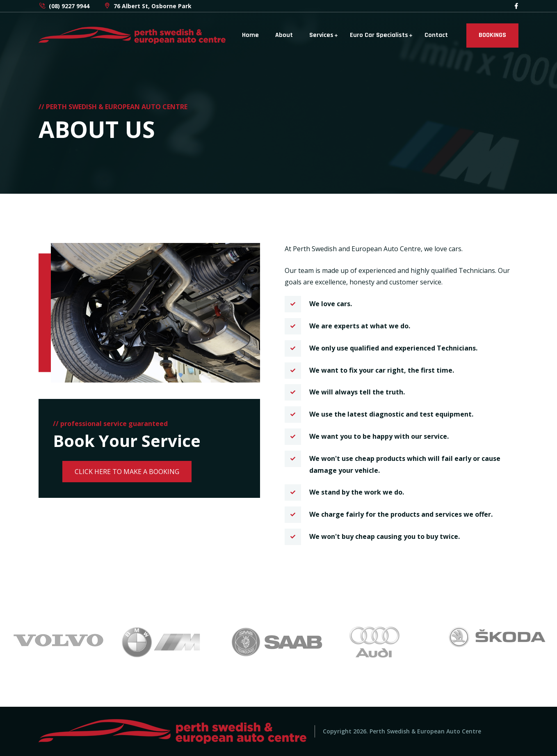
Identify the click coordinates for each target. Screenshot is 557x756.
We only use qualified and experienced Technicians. (393, 348)
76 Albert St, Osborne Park (147, 6)
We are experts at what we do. (360, 326)
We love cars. (331, 304)
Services (321, 35)
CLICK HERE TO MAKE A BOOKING (127, 472)
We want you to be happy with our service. (379, 436)
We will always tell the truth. (357, 392)
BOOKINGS (492, 35)
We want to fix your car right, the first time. (382, 370)
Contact (436, 35)
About (284, 35)
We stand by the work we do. (357, 492)
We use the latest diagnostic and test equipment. (391, 414)
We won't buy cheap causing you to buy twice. (385, 536)
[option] (61, 640)
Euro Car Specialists (379, 35)
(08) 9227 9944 (64, 6)
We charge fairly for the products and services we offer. (401, 514)
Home (250, 35)
